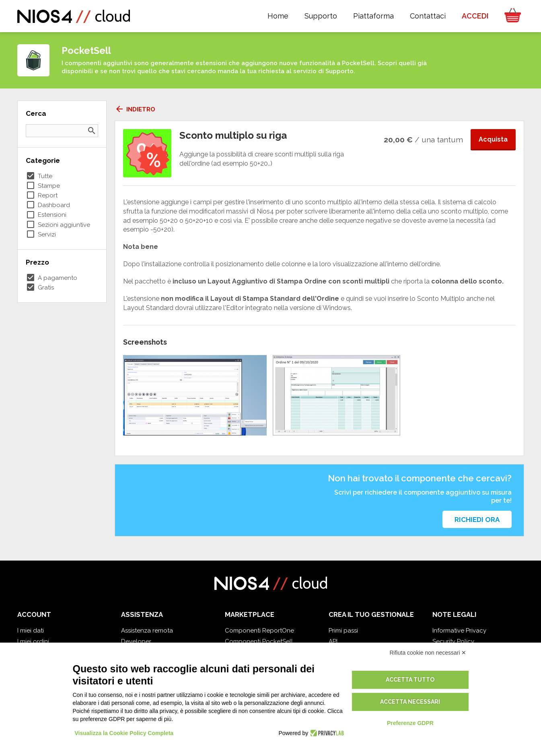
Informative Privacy (459, 631)
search (92, 131)
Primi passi (343, 631)
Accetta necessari (410, 702)
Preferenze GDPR (410, 723)
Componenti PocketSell (259, 641)
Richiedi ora (477, 520)
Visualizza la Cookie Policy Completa (124, 733)
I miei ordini (33, 641)
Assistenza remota (147, 631)
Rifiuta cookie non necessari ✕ (428, 653)
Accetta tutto (410, 680)
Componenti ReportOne (259, 631)
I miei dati (31, 631)
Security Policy (453, 641)
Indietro (135, 109)
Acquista (493, 139)
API (333, 641)
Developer (136, 641)
